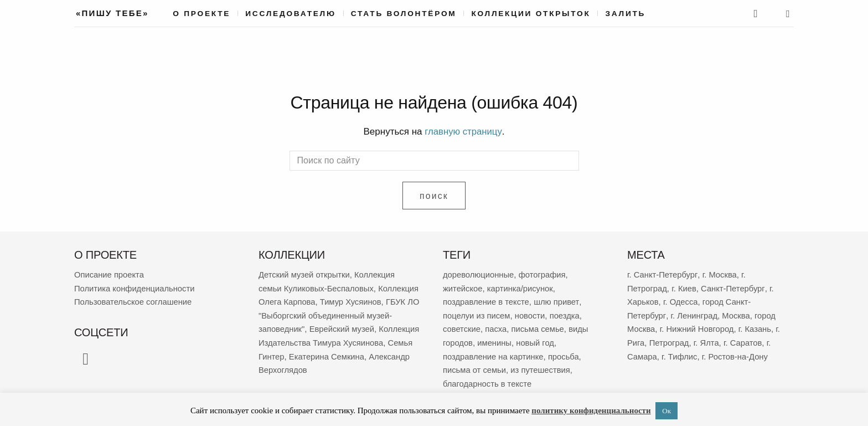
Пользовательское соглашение (134, 301)
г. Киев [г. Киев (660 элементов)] (684, 287)
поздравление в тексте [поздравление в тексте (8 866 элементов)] (487, 301)
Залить (625, 14)
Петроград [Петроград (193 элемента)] (670, 340)
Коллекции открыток (531, 14)
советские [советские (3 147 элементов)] (462, 327)
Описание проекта (110, 274)
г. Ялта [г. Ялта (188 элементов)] (708, 340)
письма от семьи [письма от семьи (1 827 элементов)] (475, 367)
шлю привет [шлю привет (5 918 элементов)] (558, 301)
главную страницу (463, 132)
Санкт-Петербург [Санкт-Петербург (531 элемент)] (734, 287)
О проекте (201, 14)
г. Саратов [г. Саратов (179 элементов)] (745, 340)
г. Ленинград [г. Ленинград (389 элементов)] (694, 314)
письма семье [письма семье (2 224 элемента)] (539, 327)
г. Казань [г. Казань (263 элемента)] (757, 327)
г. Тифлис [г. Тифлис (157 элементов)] (680, 354)
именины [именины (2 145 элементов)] (495, 340)
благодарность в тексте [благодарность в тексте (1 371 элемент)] (488, 380)
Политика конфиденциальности (135, 287)
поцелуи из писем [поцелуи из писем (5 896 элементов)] (477, 314)
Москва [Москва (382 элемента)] (737, 314)
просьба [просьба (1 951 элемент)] (565, 354)
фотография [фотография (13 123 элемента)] (544, 274)
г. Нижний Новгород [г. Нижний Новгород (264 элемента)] (698, 327)
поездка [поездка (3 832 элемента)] (567, 314)
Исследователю (291, 14)
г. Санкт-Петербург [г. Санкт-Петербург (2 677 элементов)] (663, 274)
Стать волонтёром (404, 14)
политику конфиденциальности (591, 410)
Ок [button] (666, 411)
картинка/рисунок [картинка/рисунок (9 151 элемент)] (521, 287)
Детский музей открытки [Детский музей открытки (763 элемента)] (305, 274)
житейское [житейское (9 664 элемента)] (463, 287)
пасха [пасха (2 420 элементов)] (497, 327)
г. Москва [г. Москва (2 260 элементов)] (720, 274)
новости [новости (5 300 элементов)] (531, 314)
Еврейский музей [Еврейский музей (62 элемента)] (291, 340)
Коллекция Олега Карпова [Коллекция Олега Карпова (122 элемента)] (309, 301)
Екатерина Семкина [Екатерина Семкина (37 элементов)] (328, 367)
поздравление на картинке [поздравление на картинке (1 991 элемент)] (494, 354)
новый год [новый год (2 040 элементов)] (536, 340)
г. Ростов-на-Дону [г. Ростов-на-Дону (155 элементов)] (737, 354)
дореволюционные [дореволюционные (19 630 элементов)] (479, 274)
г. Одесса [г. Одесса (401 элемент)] (681, 301)
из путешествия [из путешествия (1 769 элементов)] (542, 367)
